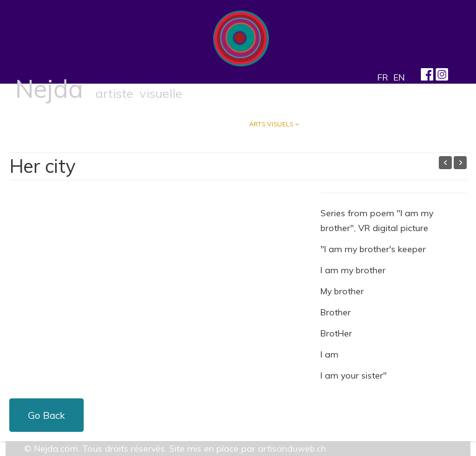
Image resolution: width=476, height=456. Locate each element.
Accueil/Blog (45, 124)
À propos (104, 124)
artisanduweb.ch (292, 449)
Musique (212, 124)
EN (399, 77)
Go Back (46, 415)
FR (383, 77)
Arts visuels (271, 124)
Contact (333, 124)
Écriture (157, 124)
